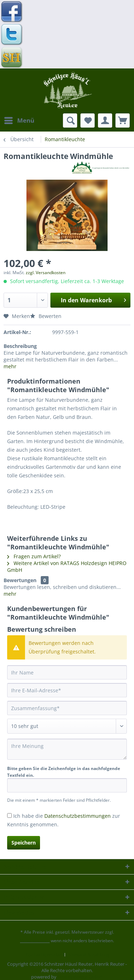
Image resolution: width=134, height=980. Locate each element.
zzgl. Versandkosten (46, 273)
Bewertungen (20, 580)
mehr (10, 366)
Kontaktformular (43, 955)
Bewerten (46, 316)
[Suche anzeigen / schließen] (70, 120)
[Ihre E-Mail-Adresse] (67, 690)
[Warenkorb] (123, 120)
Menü (19, 120)
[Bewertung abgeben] (67, 726)
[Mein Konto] (105, 120)
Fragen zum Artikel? (34, 556)
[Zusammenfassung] (67, 708)
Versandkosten (35, 941)
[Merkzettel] (88, 120)
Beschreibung (20, 346)
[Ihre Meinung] (67, 749)
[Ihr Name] (67, 672)
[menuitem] (19, 120)
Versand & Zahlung (89, 955)
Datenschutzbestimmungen (78, 816)
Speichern (24, 843)
